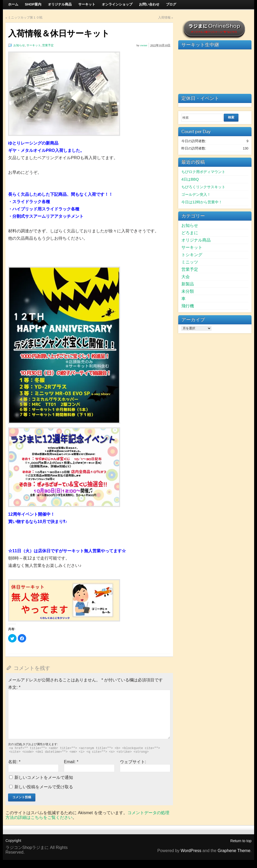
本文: (14, 687)
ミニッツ (190, 262)
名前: (14, 762)
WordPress (191, 851)
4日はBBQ (190, 179)
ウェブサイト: (133, 762)
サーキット (34, 45)
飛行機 (188, 306)
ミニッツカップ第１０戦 (25, 18)
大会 (186, 277)
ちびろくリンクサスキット (203, 187)
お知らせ (19, 45)
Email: (71, 762)
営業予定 (48, 45)
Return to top (241, 841)
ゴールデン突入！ (196, 194)
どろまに (190, 233)
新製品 (188, 284)
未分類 (188, 291)
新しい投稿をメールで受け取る (44, 787)
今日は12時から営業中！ (202, 202)
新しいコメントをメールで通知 (44, 777)
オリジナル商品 (196, 240)
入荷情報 (164, 18)
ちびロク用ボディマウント (203, 172)
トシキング (192, 255)
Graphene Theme (234, 851)
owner (144, 45)
